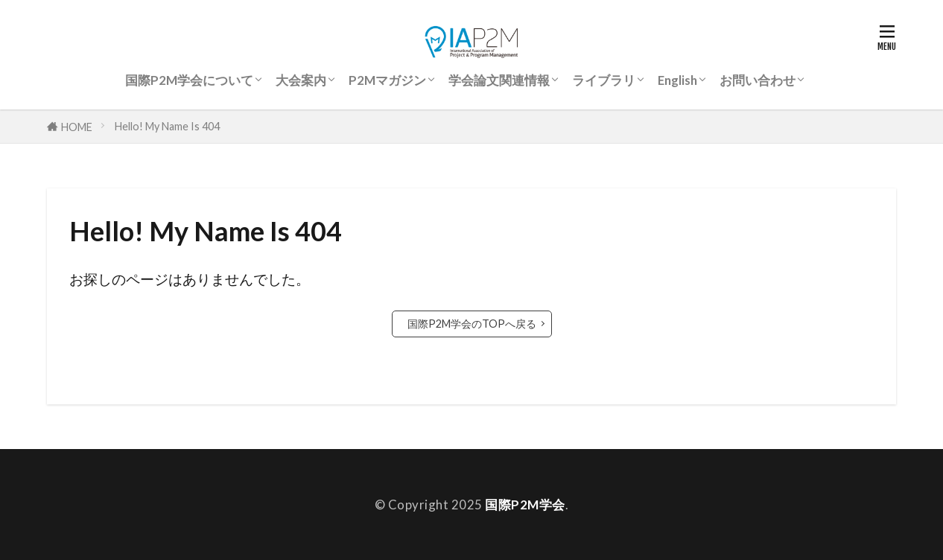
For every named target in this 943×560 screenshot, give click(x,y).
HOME (77, 126)
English (677, 80)
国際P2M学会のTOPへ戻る (472, 324)
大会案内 (301, 80)
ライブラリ (604, 80)
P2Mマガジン (387, 80)
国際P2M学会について (189, 80)
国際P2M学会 (525, 505)
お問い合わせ (758, 80)
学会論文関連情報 (499, 80)
